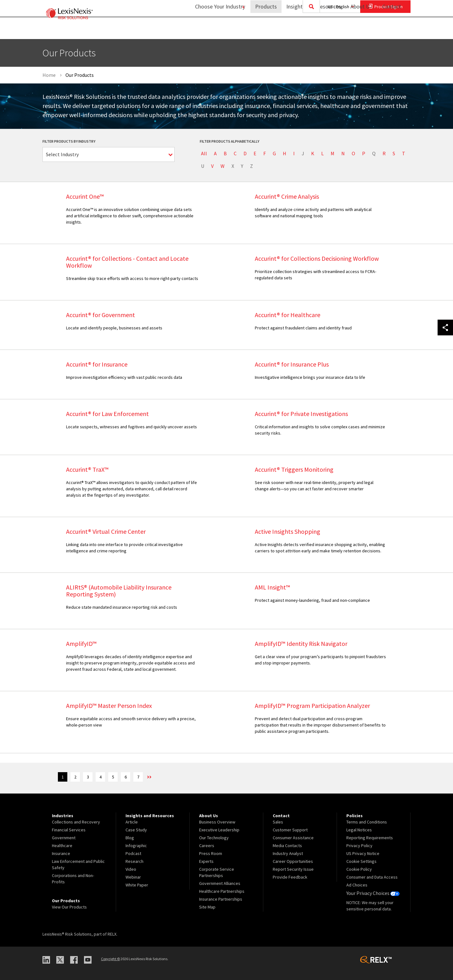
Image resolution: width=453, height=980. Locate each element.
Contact (392, 30)
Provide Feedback (290, 877)
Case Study (136, 830)
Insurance (61, 853)
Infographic (136, 846)
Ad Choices (357, 885)
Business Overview (217, 822)
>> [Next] (174, 778)
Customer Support (290, 830)
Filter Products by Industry (69, 141)
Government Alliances (220, 883)
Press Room (211, 853)
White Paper (137, 885)
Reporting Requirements (370, 838)
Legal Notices (359, 830)
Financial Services (69, 830)
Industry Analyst (288, 853)
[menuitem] (262, 30)
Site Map (207, 907)
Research (134, 861)
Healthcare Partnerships (222, 891)
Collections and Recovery (76, 822)
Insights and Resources (310, 30)
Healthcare (62, 846)
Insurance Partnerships (221, 899)
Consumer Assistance (293, 838)
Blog (130, 838)
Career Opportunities (293, 861)
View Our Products (69, 907)
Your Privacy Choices (371, 893)
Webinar (133, 877)
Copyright (110, 958)
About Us (357, 30)
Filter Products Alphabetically (229, 141)
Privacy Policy (359, 846)
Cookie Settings (361, 861)
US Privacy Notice (363, 853)
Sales (278, 822)
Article (132, 822)
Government (64, 838)
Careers (207, 846)
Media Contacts (287, 846)
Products (262, 30)
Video (131, 869)
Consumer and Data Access (372, 877)
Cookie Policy (359, 869)
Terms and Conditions (367, 822)
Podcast (133, 853)
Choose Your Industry (212, 30)
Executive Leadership (219, 830)
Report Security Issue (293, 869)
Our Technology (214, 838)
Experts (206, 861)
